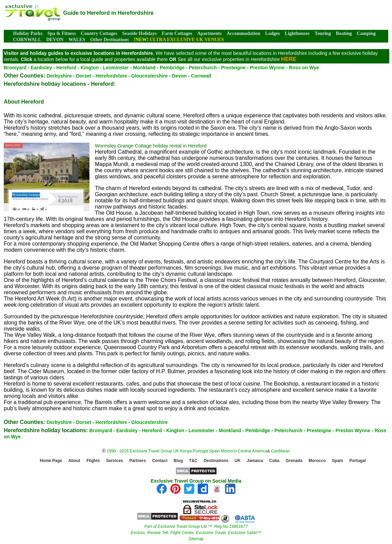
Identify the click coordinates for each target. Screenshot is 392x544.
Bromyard (15, 68)
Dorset (84, 76)
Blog (178, 461)
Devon (179, 76)
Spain (215, 451)
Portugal (201, 451)
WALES (77, 40)
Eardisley (41, 68)
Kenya (186, 451)
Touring (323, 33)
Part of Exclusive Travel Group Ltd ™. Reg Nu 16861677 (196, 527)
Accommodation (243, 33)
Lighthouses (297, 33)
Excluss (138, 533)
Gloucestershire (150, 76)
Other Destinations (109, 40)
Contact (160, 461)
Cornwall (201, 76)
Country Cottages (99, 33)
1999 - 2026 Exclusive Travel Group (139, 451)
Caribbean (280, 451)
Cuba (274, 461)
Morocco (229, 451)
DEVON (55, 40)
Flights (93, 461)
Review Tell (157, 533)
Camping (366, 33)
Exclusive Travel (211, 533)
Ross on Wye (304, 68)
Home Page (51, 461)
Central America (252, 451)
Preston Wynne (267, 68)
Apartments (209, 33)
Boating (344, 33)
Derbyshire (59, 76)
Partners (138, 461)
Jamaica (255, 461)
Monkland (144, 68)
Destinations (216, 461)
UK (176, 451)
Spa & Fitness (62, 33)
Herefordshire (111, 76)
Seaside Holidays (140, 33)
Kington (90, 68)
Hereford (66, 68)
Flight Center (182, 533)
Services (115, 461)
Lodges (273, 33)
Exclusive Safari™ (244, 533)
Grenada (294, 461)
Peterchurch (203, 68)
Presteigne (233, 68)
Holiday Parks (28, 33)
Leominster (116, 68)
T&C (193, 461)
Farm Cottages (177, 33)
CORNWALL (27, 40)
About (74, 461)
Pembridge (172, 68)
